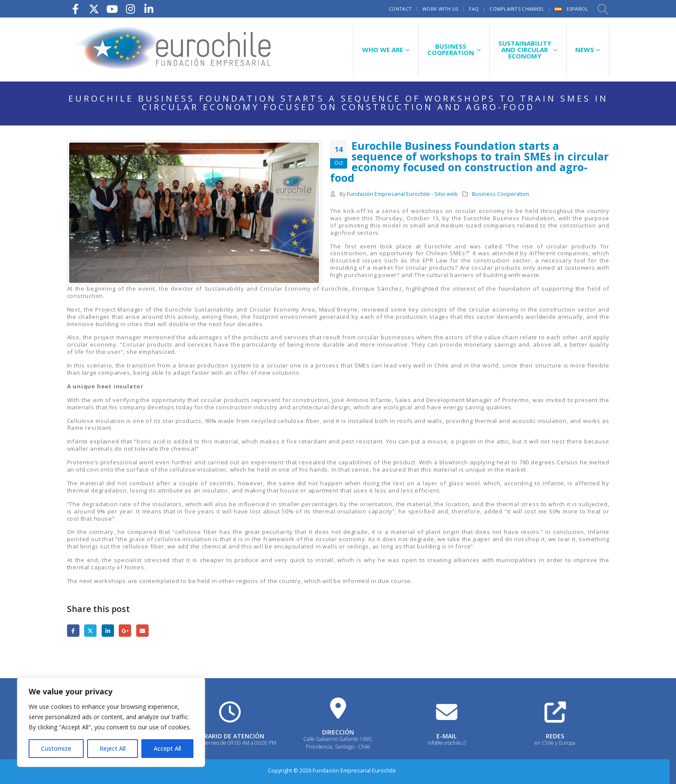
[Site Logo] (174, 50)
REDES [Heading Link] (555, 736)
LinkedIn (108, 631)
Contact (400, 9)
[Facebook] (76, 9)
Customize (56, 748)
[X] (94, 9)
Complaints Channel (517, 9)
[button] (603, 9)
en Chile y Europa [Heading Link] (555, 743)
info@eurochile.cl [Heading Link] (447, 743)
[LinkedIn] (149, 9)
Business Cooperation (500, 194)
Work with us (440, 9)
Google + (125, 631)
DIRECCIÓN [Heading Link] (338, 732)
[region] (111, 722)
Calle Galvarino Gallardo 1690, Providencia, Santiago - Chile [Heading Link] (338, 743)
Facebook (73, 631)
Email (142, 631)
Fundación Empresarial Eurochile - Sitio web (402, 194)
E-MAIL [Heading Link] (446, 736)
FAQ (474, 9)
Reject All (113, 748)
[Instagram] (131, 9)
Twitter (90, 631)
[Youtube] (112, 9)
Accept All (167, 748)
